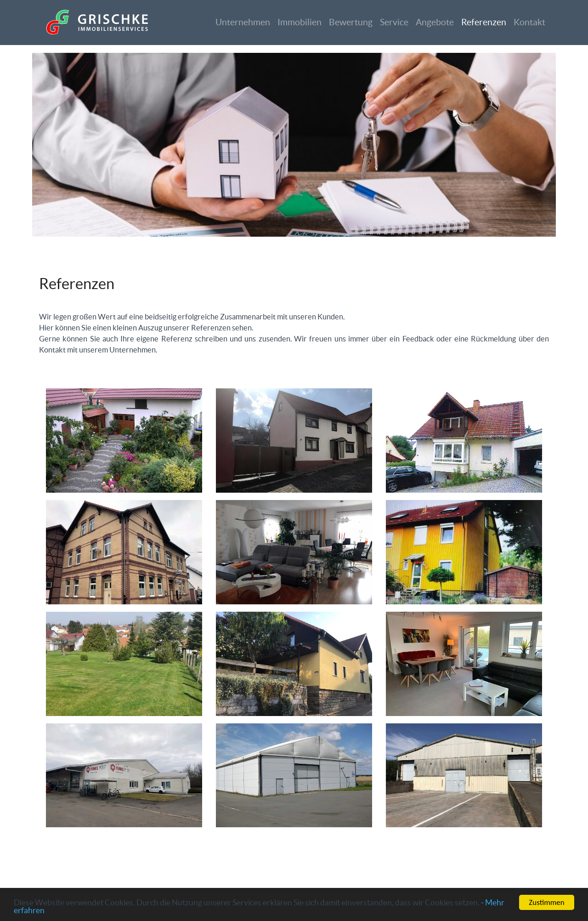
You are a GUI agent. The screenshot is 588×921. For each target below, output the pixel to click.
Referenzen (484, 22)
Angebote (435, 22)
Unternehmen (243, 22)
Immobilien (300, 22)
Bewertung (351, 22)
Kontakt (529, 22)
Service (394, 22)
